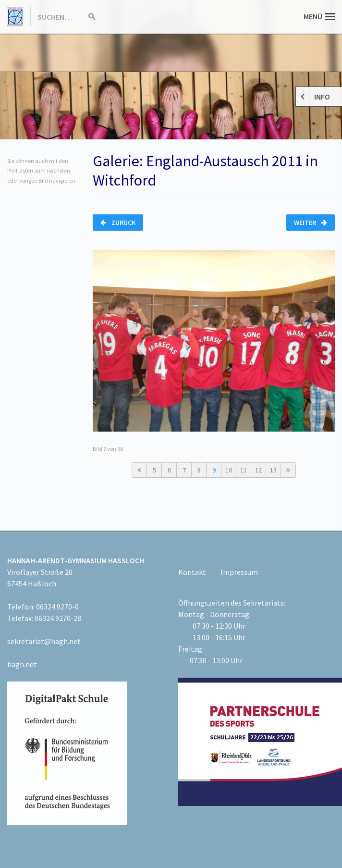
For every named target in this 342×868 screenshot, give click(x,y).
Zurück (118, 223)
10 (229, 470)
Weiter (311, 223)
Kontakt (192, 572)
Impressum (239, 572)
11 (244, 470)
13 (273, 470)
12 (258, 470)
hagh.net (22, 664)
